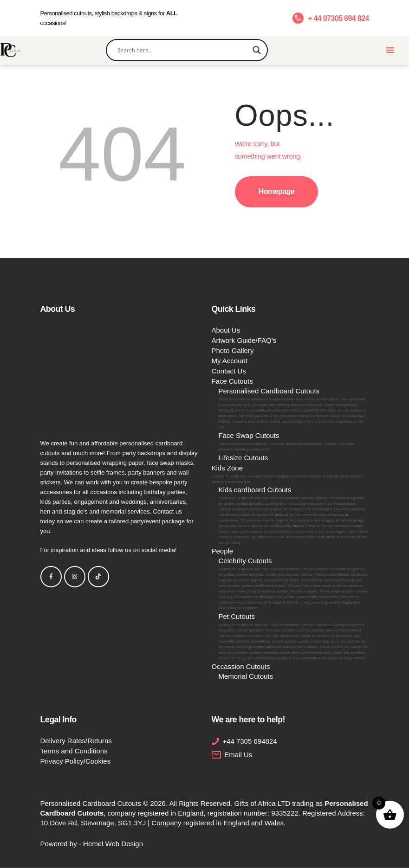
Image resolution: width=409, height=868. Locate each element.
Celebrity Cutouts (294, 584)
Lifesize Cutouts (243, 458)
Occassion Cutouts (241, 666)
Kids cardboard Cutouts (294, 516)
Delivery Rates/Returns (76, 741)
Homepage (276, 191)
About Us (226, 330)
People (223, 551)
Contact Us (229, 371)
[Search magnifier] (257, 50)
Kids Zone (290, 474)
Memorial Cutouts (246, 676)
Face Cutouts (232, 381)
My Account (230, 361)
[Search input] (183, 50)
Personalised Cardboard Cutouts (294, 408)
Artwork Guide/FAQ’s (244, 340)
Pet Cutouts (294, 637)
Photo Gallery (233, 350)
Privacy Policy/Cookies (76, 761)
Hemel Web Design (113, 844)
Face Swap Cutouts (294, 442)
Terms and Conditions (74, 751)
